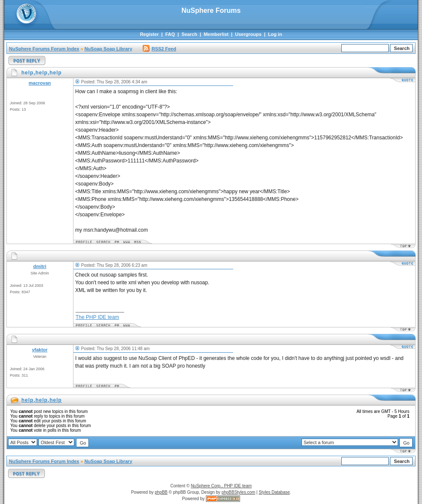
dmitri (40, 266)
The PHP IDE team (97, 317)
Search (189, 34)
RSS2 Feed (159, 49)
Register (149, 34)
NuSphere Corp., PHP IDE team (221, 486)
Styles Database (274, 492)
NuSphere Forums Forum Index (44, 49)
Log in (275, 34)
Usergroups (248, 34)
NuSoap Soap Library (108, 49)
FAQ (170, 34)
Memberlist (216, 34)
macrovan (40, 83)
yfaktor (40, 350)
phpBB (161, 492)
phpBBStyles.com (239, 492)
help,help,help (42, 400)
